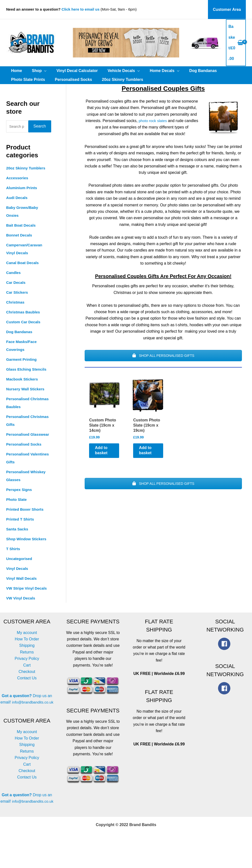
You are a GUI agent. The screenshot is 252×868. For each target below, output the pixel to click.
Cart (27, 674)
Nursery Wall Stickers (26, 390)
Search (40, 127)
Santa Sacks (18, 538)
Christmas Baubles (24, 313)
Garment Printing (22, 360)
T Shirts (14, 557)
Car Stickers (18, 293)
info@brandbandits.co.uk (27, 717)
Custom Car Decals (24, 323)
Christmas (16, 303)
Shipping (27, 654)
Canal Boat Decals (23, 263)
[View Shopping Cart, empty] (236, 43)
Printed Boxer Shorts (26, 518)
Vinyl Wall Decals (22, 587)
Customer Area (228, 9)
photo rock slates (153, 121)
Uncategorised (20, 567)
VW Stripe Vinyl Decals (28, 597)
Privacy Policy (27, 667)
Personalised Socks (25, 453)
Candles (14, 273)
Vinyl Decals (18, 577)
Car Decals (16, 283)
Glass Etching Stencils (27, 370)
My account (27, 641)
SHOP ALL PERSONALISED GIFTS (163, 356)
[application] (41, 71)
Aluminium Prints (22, 189)
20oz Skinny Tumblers (27, 169)
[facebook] (225, 652)
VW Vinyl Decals (21, 607)
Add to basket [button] (105, 454)
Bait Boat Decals (22, 226)
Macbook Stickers (23, 380)
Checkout (27, 680)
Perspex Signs (20, 498)
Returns (27, 660)
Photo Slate (17, 508)
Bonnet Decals (20, 236)
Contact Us (27, 687)
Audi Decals (17, 198)
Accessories (18, 179)
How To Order (27, 648)
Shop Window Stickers (27, 548)
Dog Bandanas (20, 333)
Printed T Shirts (21, 528)
